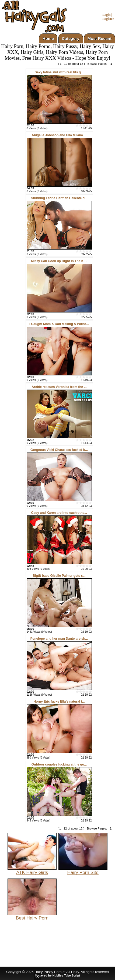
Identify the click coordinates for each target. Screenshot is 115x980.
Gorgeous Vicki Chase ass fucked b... (59, 450)
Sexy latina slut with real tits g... (59, 72)
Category (71, 38)
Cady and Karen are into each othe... (59, 513)
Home (48, 38)
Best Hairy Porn (32, 916)
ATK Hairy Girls (32, 870)
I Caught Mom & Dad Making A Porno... (59, 324)
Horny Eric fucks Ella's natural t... (59, 702)
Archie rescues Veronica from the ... (59, 387)
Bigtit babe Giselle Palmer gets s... (59, 576)
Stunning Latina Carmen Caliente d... (59, 198)
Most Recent (100, 38)
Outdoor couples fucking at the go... (59, 764)
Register (108, 19)
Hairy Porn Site (83, 870)
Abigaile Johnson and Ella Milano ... (59, 135)
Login (106, 15)
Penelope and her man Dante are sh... (59, 639)
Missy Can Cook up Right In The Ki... (59, 261)
